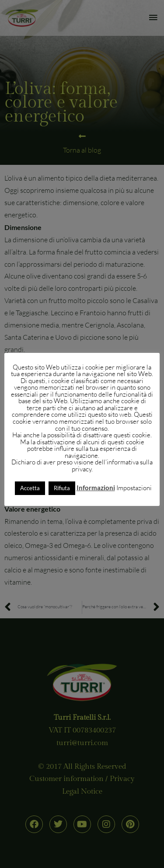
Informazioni (96, 488)
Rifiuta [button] (62, 488)
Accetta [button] (30, 488)
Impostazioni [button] (134, 488)
